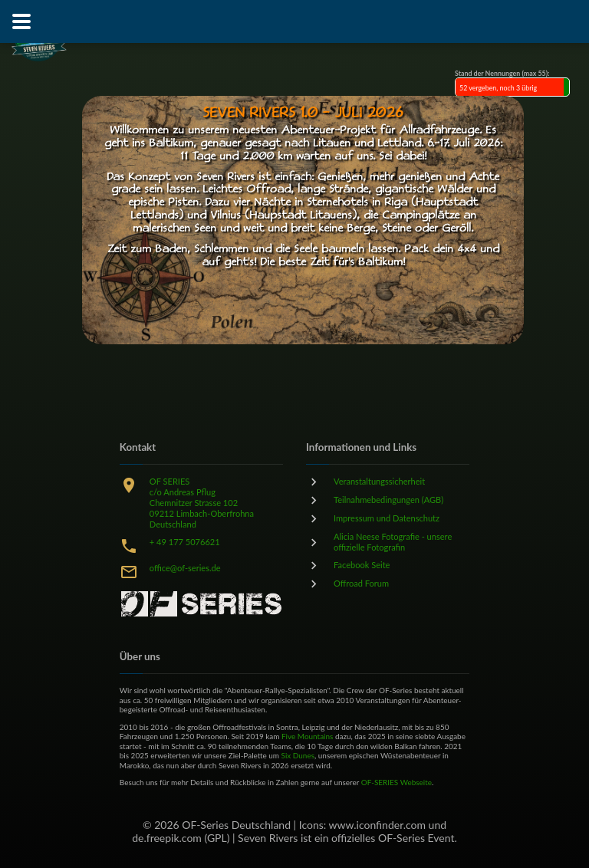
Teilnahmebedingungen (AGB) (388, 500)
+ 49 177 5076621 (185, 542)
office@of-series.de (185, 568)
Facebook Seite (362, 565)
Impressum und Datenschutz (387, 518)
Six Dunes (298, 755)
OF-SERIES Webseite (397, 782)
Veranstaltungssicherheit (379, 481)
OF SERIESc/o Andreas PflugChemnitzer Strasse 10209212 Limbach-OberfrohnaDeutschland (202, 502)
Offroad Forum (361, 583)
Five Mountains (307, 736)
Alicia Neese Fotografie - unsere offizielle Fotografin (393, 542)
